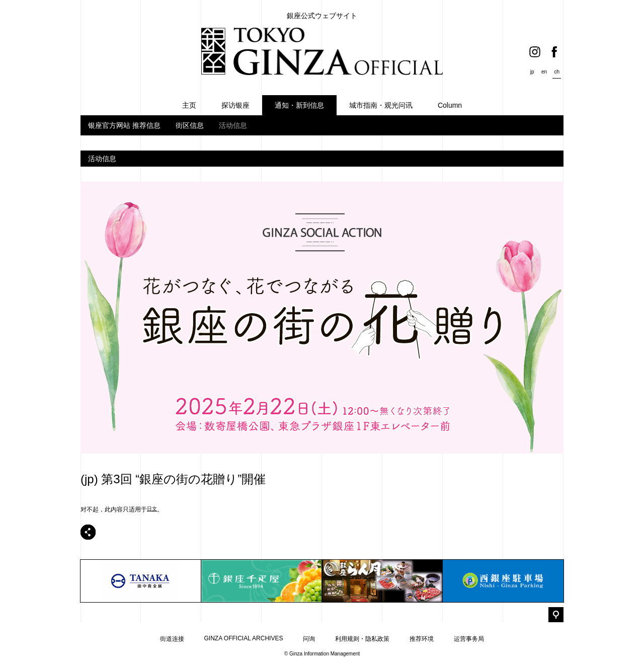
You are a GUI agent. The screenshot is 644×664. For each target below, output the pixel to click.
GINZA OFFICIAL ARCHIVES (244, 638)
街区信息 (190, 125)
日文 (152, 509)
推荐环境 (422, 639)
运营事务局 (469, 639)
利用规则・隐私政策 (362, 639)
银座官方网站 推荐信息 (124, 125)
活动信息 (233, 125)
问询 (309, 639)
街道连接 (172, 639)
